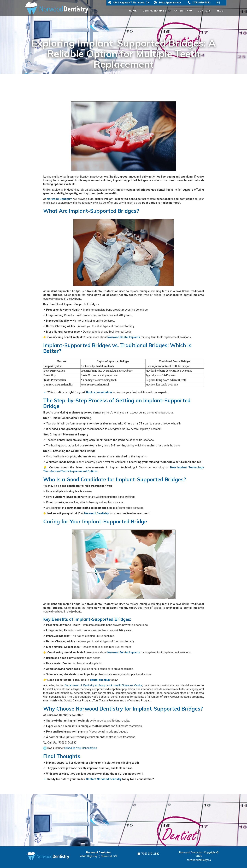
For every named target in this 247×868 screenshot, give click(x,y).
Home (133, 11)
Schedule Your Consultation (81, 748)
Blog (220, 11)
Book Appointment (167, 3)
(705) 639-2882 (199, 3)
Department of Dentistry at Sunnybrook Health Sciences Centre (103, 685)
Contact (204, 11)
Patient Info (183, 11)
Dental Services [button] (155, 11)
